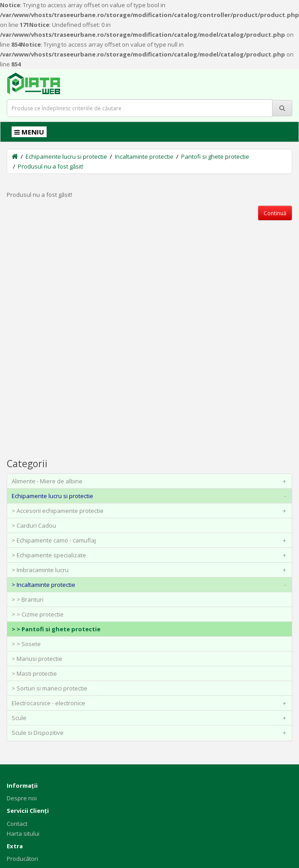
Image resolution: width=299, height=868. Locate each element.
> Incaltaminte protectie (151, 585)
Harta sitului (23, 833)
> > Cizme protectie (38, 614)
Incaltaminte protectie (144, 156)
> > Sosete (26, 644)
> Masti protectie (34, 673)
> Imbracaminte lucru (151, 570)
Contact (17, 824)
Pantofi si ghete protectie (215, 156)
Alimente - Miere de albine (151, 481)
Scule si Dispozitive (151, 733)
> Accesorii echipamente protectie (151, 511)
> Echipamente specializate (151, 555)
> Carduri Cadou (34, 525)
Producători (22, 859)
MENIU (29, 132)
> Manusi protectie (37, 659)
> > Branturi (28, 599)
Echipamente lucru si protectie (66, 156)
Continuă (275, 213)
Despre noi (22, 798)
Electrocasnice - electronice (151, 703)
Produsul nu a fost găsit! (51, 166)
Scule (151, 718)
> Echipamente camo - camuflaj (151, 540)
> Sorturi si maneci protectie (50, 688)
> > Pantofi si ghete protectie (56, 629)
